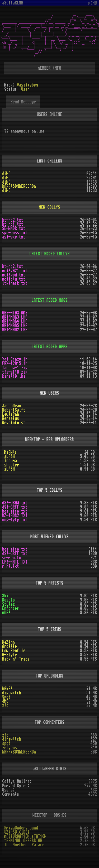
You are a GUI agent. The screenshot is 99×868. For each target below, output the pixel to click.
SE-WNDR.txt (14, 228)
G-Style (10, 655)
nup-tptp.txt (15, 520)
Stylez (8, 604)
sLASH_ (11, 469)
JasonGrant (13, 406)
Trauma (11, 461)
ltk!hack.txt (15, 283)
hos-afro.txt (15, 511)
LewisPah (11, 414)
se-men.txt (13, 558)
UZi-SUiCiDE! (17, 832)
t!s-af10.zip (15, 372)
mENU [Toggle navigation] (93, 4)
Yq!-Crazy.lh (15, 359)
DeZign (8, 642)
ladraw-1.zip (15, 368)
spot (6, 743)
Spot (6, 697)
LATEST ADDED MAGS (50, 300)
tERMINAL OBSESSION (23, 841)
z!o (5, 705)
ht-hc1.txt (13, 224)
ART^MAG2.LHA (15, 330)
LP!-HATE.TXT (15, 562)
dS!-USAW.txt (15, 503)
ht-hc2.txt (13, 220)
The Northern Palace (24, 845)
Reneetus (11, 418)
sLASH (10, 456)
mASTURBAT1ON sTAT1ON (25, 836)
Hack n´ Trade (16, 659)
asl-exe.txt (14, 237)
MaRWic (11, 452)
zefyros (10, 748)
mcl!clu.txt (14, 279)
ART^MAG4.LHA (15, 321)
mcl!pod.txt (14, 275)
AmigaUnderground (21, 828)
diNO (6, 174)
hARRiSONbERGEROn (19, 186)
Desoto (8, 600)
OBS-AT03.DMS (15, 313)
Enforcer (11, 608)
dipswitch (12, 693)
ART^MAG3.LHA (15, 317)
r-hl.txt (11, 566)
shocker (12, 465)
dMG (5, 701)
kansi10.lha (14, 376)
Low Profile (14, 651)
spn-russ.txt (15, 233)
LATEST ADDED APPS (50, 347)
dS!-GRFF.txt (15, 507)
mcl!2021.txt (15, 271)
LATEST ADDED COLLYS (50, 254)
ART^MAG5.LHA (15, 326)
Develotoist (14, 423)
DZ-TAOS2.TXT (15, 516)
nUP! (6, 613)
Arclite (10, 646)
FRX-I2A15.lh (15, 364)
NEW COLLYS (50, 207)
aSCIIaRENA (13, 3)
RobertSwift (14, 410)
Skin (6, 596)
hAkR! (7, 689)
